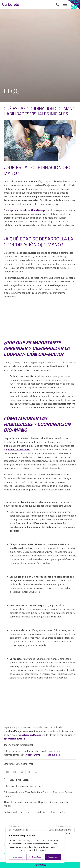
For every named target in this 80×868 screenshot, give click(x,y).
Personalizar (17, 857)
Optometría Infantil (26, 764)
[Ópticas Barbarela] (11, 4)
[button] (65, 4)
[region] (35, 847)
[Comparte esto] (15, 772)
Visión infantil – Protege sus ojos (43, 755)
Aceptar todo (53, 857)
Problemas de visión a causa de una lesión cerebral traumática (35, 812)
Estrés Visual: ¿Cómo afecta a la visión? (24, 786)
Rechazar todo (35, 857)
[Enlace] (58, 4)
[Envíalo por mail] (7, 772)
